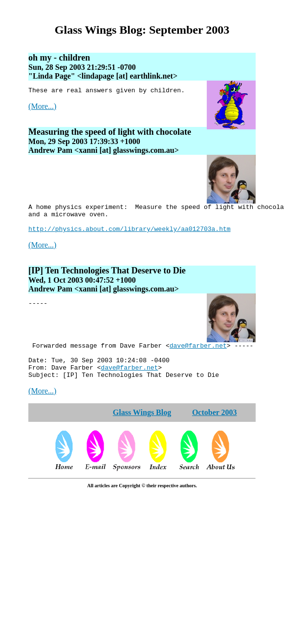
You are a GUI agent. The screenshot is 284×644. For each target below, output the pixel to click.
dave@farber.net (198, 354)
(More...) (42, 108)
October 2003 (215, 427)
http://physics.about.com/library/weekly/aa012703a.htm (129, 236)
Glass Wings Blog (142, 427)
